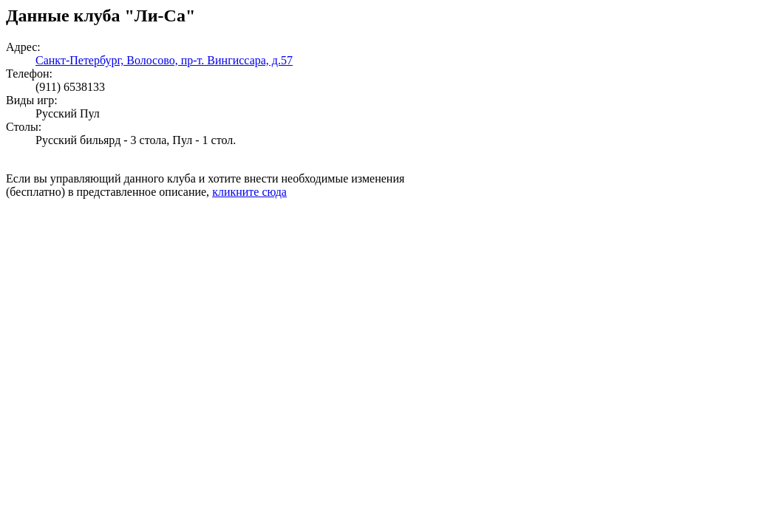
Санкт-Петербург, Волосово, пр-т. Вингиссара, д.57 (164, 60)
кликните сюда (249, 192)
